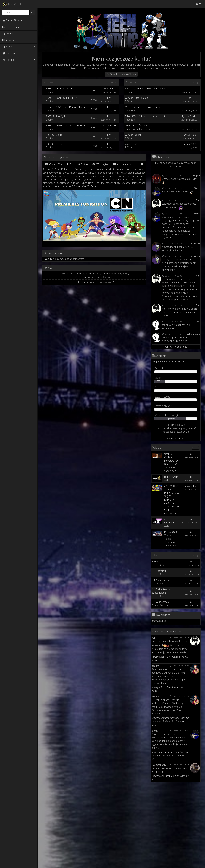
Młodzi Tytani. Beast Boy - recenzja (143, 107)
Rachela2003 (109, 126)
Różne (83, 164)
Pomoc (19, 60)
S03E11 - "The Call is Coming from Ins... (67, 126)
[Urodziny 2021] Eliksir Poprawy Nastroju (67, 107)
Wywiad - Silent (133, 135)
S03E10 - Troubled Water (59, 89)
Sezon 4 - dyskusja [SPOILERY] (62, 98)
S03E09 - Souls (54, 135)
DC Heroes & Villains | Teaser (171, 535)
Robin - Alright (171, 477)
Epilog (155, 562)
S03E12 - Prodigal (55, 116)
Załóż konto (112, 74)
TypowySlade (189, 116)
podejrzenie (109, 89)
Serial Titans (10, 27)
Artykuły (8, 40)
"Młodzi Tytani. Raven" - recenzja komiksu (147, 116)
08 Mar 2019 (54, 164)
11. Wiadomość (160, 602)
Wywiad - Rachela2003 (137, 98)
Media (19, 47)
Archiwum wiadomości (176, 347)
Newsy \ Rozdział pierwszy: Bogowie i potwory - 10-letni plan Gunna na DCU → (170, 721)
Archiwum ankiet (176, 439)
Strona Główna (12, 20)
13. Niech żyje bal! (162, 580)
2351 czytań (101, 164)
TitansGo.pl (11, 4)
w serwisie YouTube (86, 186)
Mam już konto (129, 74)
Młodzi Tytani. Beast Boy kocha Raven (145, 89)
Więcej (114, 83)
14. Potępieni (159, 571)
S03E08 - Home (54, 144)
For (109, 98)
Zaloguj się (48, 259)
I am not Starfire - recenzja (139, 126)
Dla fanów (19, 53)
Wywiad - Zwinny (134, 144)
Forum (8, 34)
